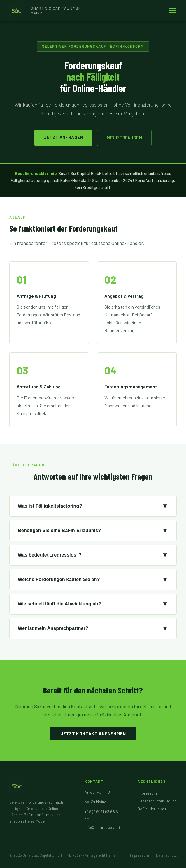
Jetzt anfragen (63, 137)
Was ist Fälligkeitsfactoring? (93, 506)
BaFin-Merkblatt (152, 809)
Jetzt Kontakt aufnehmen (93, 733)
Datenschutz (166, 855)
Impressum (147, 793)
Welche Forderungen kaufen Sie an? (93, 580)
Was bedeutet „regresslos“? (93, 555)
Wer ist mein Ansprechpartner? (93, 628)
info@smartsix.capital (104, 827)
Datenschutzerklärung (157, 801)
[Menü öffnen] (172, 10)
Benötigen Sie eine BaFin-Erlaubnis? (93, 531)
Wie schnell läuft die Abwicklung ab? (93, 604)
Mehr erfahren (124, 138)
